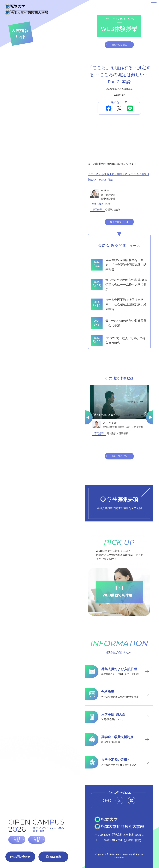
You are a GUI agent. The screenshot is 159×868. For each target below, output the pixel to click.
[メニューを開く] (150, 9)
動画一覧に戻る (119, 45)
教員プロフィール (119, 222)
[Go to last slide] (85, 417)
